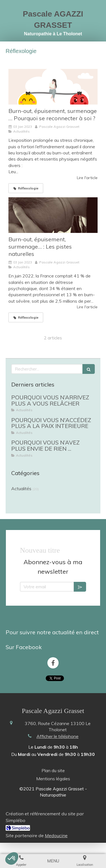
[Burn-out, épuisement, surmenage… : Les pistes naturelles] (53, 215)
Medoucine (56, 830)
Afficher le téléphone (57, 731)
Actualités (21, 489)
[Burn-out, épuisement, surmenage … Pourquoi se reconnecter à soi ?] (53, 87)
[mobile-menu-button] (53, 861)
